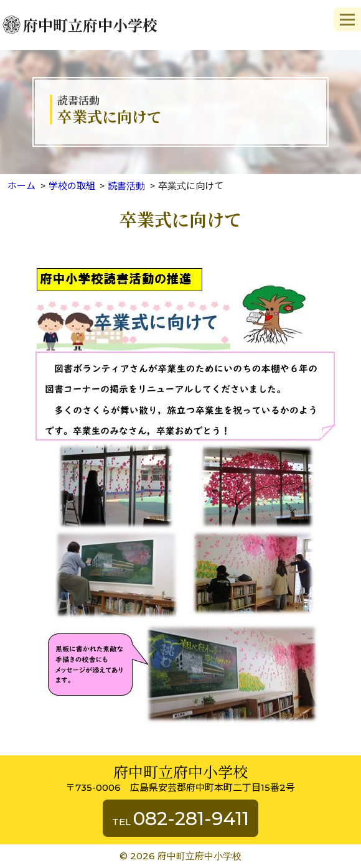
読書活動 (126, 186)
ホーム (21, 186)
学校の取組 (72, 186)
